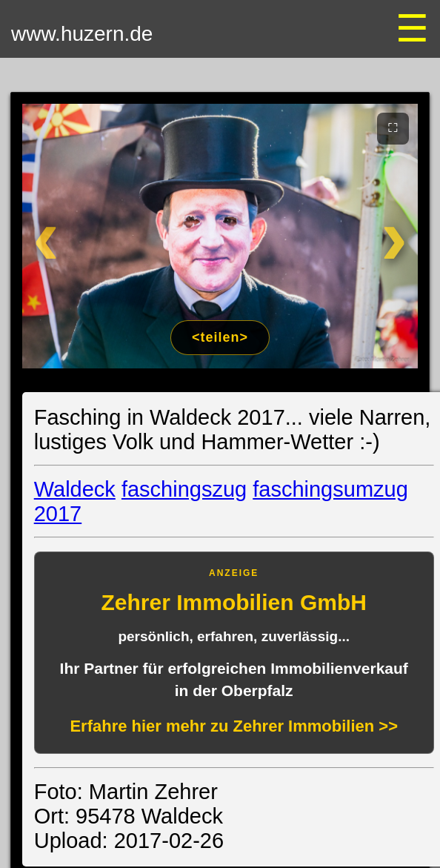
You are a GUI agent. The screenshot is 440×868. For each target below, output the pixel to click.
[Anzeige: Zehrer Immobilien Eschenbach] (234, 653)
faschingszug (184, 489)
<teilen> (220, 337)
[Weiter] (382, 236)
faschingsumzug (330, 489)
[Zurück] (58, 236)
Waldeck (75, 489)
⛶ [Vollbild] (393, 127)
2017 (58, 514)
